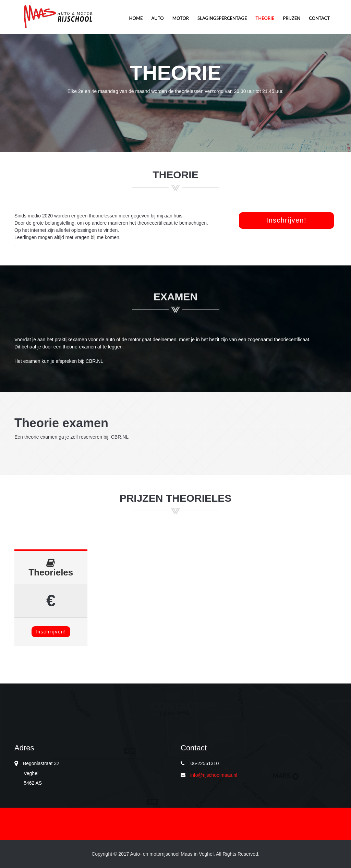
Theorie (265, 18)
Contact (319, 18)
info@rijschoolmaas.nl (214, 775)
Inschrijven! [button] (286, 220)
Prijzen (292, 18)
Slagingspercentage (222, 18)
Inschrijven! (51, 632)
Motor (57, 16)
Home (136, 18)
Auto (158, 18)
